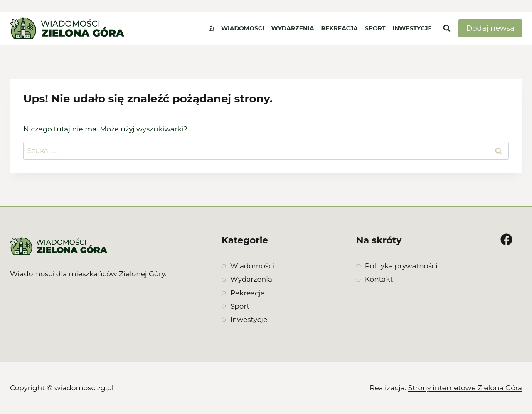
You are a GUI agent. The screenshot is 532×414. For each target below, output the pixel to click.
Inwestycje (412, 28)
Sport (375, 28)
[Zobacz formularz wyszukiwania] (447, 28)
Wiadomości (243, 28)
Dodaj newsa (490, 28)
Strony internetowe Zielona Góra (465, 388)
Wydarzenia (292, 28)
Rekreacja (340, 28)
